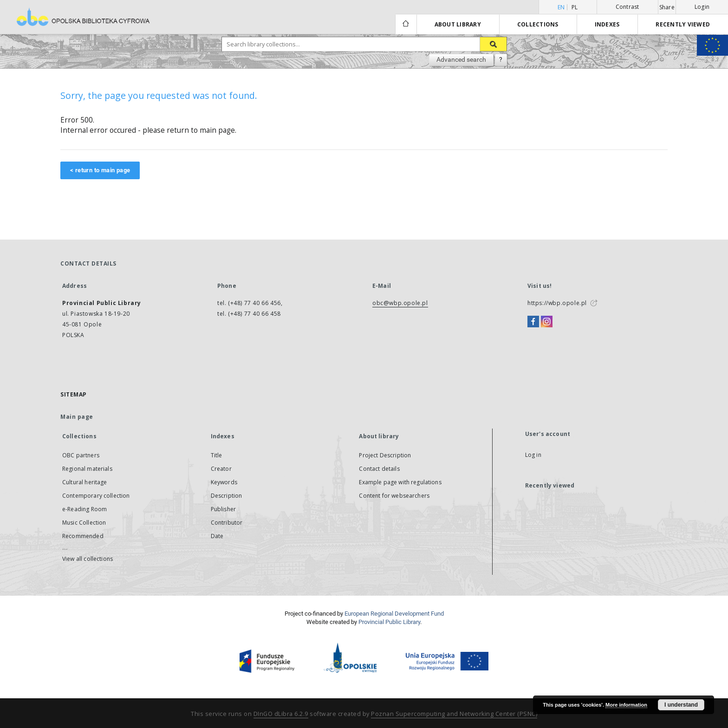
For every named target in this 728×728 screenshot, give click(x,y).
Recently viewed (683, 24)
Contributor (227, 523)
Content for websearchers (394, 496)
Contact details (379, 469)
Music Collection (84, 523)
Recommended (83, 536)
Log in (533, 455)
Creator (221, 469)
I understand (681, 705)
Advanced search (461, 59)
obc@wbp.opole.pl (400, 303)
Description (227, 496)
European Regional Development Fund (394, 614)
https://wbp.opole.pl (557, 303)
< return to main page (100, 170)
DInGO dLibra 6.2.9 (281, 714)
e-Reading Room (84, 509)
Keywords (224, 482)
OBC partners (81, 455)
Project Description (385, 455)
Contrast (627, 7)
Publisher (223, 509)
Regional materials (87, 469)
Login (702, 7)
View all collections (88, 559)
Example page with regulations (400, 482)
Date (217, 536)
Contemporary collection (96, 496)
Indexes (607, 24)
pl (575, 7)
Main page (77, 417)
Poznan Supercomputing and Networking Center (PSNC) (454, 714)
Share (667, 7)
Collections (538, 24)
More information (626, 705)
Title (217, 455)
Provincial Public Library (389, 622)
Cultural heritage (85, 482)
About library (458, 24)
